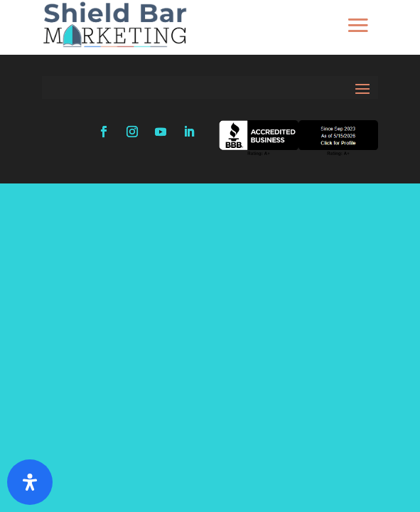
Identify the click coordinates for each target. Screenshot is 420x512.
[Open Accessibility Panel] (30, 482)
